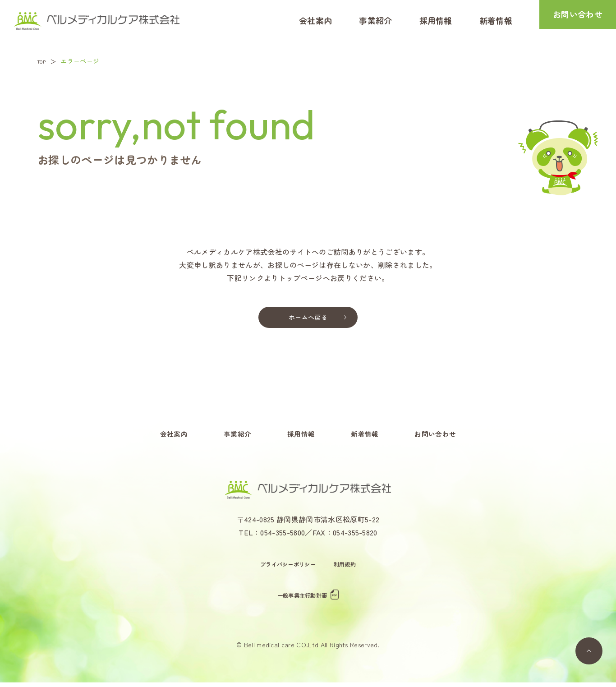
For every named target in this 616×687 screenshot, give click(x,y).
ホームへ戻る (308, 318)
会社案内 (315, 20)
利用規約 (349, 568)
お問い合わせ (578, 20)
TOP (44, 61)
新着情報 (496, 20)
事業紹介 (375, 20)
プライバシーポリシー (286, 568)
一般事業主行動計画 (308, 599)
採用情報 (436, 20)
